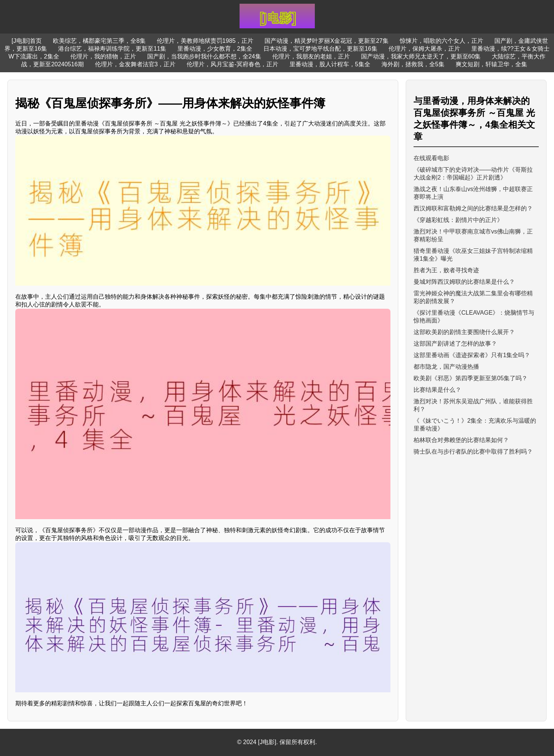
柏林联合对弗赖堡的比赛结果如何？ (461, 440)
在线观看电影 (431, 158)
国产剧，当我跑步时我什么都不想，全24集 (204, 56)
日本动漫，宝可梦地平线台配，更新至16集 (320, 49)
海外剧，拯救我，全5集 (413, 64)
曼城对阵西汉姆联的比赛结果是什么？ (464, 282)
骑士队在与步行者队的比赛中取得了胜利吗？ (473, 452)
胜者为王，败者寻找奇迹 (446, 270)
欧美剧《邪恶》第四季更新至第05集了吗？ (471, 378)
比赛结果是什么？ (437, 390)
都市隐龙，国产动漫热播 (446, 367)
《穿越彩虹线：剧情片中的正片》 (458, 220)
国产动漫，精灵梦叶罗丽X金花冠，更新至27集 (326, 41)
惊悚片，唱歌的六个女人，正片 (441, 41)
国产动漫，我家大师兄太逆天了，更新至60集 (421, 56)
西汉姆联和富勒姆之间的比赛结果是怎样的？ (473, 208)
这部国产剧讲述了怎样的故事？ (455, 344)
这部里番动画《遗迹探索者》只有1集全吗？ (472, 355)
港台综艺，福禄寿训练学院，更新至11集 (112, 49)
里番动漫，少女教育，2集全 (215, 49)
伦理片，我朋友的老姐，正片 (311, 56)
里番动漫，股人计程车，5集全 (330, 64)
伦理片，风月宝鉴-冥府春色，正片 (232, 64)
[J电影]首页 (27, 41)
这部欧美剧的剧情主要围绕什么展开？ (464, 332)
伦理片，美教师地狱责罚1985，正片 (205, 41)
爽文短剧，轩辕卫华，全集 (491, 64)
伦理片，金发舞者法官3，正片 (135, 64)
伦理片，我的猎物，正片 (103, 56)
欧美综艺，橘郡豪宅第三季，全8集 (99, 41)
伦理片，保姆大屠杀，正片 (424, 49)
